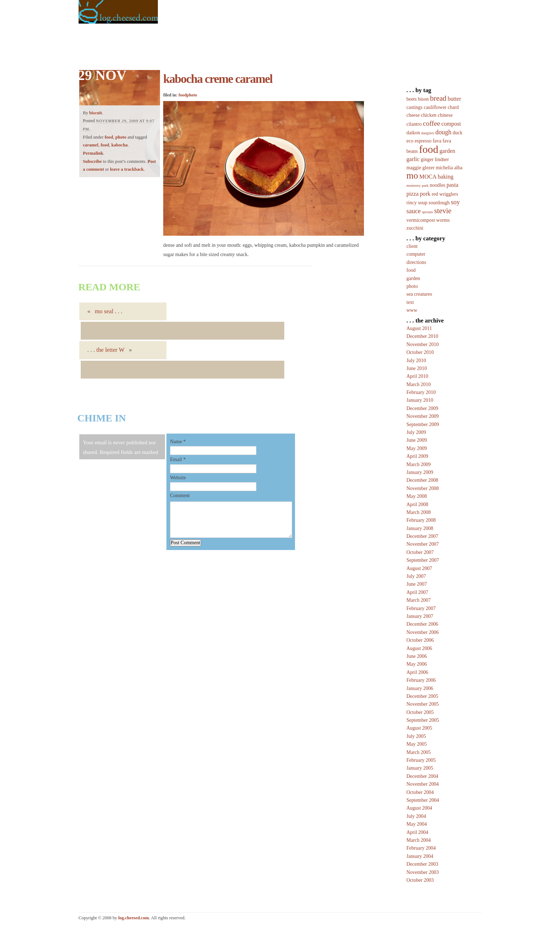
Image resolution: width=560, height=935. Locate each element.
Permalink (93, 153)
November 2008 (423, 488)
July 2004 (416, 816)
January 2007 (420, 616)
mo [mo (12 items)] (412, 176)
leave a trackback (127, 169)
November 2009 (423, 416)
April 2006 (417, 672)
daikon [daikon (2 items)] (413, 133)
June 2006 (417, 656)
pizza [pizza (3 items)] (412, 194)
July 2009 (416, 432)
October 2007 (420, 552)
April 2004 (417, 832)
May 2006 (417, 664)
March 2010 (419, 384)
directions (416, 262)
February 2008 (421, 520)
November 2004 (423, 784)
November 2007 (423, 544)
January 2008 (420, 528)
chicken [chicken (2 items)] (429, 115)
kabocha (120, 145)
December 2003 (422, 864)
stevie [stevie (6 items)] (443, 211)
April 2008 (417, 504)
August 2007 (419, 568)
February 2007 (421, 608)
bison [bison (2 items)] (423, 99)
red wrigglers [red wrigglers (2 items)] (445, 194)
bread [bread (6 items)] (438, 98)
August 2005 (419, 728)
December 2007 (422, 536)
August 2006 (419, 648)
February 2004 (421, 848)
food (109, 137)
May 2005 (417, 744)
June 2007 (417, 584)
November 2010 (423, 344)
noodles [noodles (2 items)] (437, 185)
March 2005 (419, 752)
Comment (180, 496)
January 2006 (420, 688)
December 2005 (422, 696)
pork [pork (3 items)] (425, 194)
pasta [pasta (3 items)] (452, 185)
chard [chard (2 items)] (453, 107)
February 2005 (421, 760)
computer (416, 254)
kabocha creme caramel (218, 79)
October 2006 (420, 640)
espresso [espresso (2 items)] (423, 141)
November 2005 (423, 704)
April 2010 (417, 376)
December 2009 (422, 408)
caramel (91, 145)
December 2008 (422, 480)
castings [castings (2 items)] (414, 107)
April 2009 (417, 456)
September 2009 (423, 424)
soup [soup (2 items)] (422, 203)
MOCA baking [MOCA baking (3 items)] (436, 177)
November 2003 (423, 872)
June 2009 (417, 440)
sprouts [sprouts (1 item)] (427, 212)
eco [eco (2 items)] (410, 141)
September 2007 (423, 560)
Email (176, 459)
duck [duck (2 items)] (458, 133)
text (410, 302)
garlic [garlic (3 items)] (413, 159)
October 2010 (420, 352)
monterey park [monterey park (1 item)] (417, 186)
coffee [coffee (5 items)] (431, 123)
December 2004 (422, 776)
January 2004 (420, 856)
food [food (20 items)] (429, 149)
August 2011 (419, 328)
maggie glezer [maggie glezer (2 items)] (421, 168)
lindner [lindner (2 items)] (442, 159)
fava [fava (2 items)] (437, 141)
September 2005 (423, 720)
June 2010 (417, 368)
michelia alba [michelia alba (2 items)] (449, 168)
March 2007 (419, 600)
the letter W (111, 350)
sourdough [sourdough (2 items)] (439, 203)
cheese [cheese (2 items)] (413, 115)
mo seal (104, 311)
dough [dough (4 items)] (443, 132)
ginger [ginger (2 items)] (427, 159)
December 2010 (422, 336)
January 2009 (420, 472)
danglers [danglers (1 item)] (427, 133)
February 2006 (421, 680)
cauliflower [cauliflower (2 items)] (435, 107)
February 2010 (421, 392)
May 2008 (417, 496)
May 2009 (417, 448)
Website (178, 478)
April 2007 (417, 592)
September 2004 (423, 800)
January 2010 (420, 400)
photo (121, 137)
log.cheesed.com (134, 918)
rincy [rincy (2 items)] (412, 203)
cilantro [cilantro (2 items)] (414, 124)
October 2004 (420, 792)
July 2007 (416, 576)
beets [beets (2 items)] (412, 99)
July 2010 (416, 361)
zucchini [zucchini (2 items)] (415, 228)
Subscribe (92, 161)
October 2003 (420, 880)
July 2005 (416, 736)
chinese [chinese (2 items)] (445, 115)
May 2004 (417, 824)
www (412, 310)
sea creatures (419, 294)
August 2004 (419, 808)
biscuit (96, 113)
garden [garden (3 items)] (447, 151)
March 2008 (419, 512)
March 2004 (419, 840)
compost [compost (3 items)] (451, 124)
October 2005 (420, 712)
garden (413, 278)
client (412, 246)
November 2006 (423, 632)
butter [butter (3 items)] (454, 99)
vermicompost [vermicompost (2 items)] (421, 220)
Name (176, 442)
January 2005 (420, 768)
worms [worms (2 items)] (443, 220)
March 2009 (419, 464)
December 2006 (422, 624)
